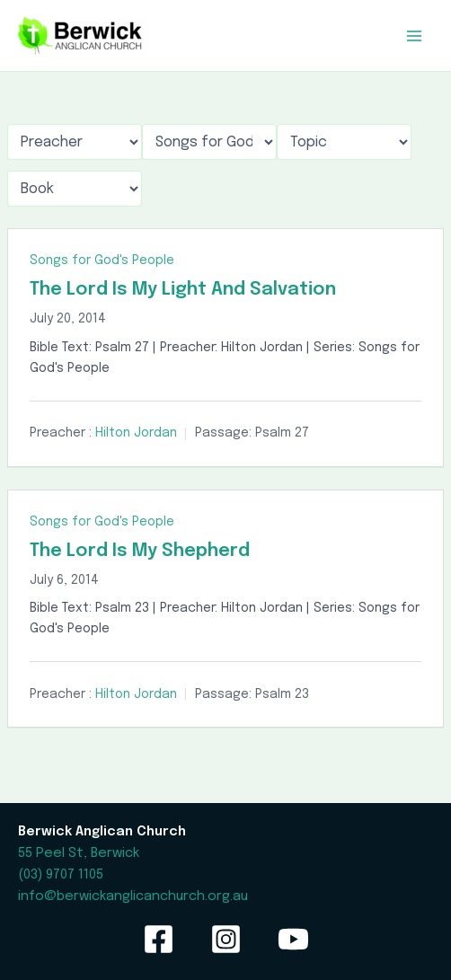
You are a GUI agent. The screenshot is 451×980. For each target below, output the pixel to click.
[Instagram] (226, 939)
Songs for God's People (102, 260)
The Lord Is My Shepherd (140, 551)
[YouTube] (293, 939)
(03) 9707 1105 (61, 874)
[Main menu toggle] (414, 36)
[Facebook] (159, 939)
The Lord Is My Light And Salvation (183, 290)
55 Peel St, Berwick (79, 853)
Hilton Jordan (136, 433)
